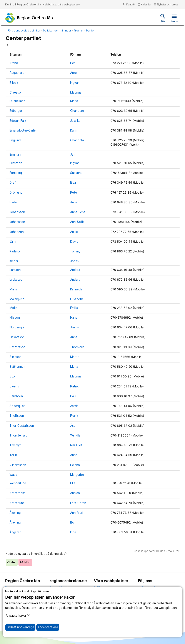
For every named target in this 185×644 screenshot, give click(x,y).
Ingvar (75, 83)
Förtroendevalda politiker (24, 30)
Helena (75, 465)
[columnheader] (36, 54)
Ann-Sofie (77, 222)
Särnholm (16, 396)
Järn (13, 242)
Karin (74, 130)
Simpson (16, 357)
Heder (14, 202)
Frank (74, 416)
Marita (75, 357)
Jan (73, 155)
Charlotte (77, 111)
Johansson (17, 212)
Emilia (74, 308)
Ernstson (16, 163)
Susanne (76, 173)
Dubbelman (17, 101)
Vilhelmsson (18, 465)
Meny (174, 18)
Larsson (15, 270)
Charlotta (77, 140)
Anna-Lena (78, 212)
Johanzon (17, 232)
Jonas (74, 261)
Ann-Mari (77, 513)
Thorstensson (19, 435)
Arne (73, 73)
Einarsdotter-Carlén (23, 130)
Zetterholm (17, 493)
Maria (74, 101)
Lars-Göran (78, 503)
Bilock (14, 83)
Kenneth (76, 289)
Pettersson (17, 347)
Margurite (77, 475)
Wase (13, 475)
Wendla (75, 435)
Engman (15, 155)
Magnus (76, 92)
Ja (11, 562)
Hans (74, 318)
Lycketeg (16, 280)
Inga (73, 532)
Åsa (73, 426)
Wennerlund (18, 483)
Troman (79, 30)
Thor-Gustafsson (22, 426)
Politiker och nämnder (57, 30)
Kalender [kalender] (144, 4)
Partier (90, 30)
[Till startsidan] (29, 18)
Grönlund (16, 193)
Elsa (73, 183)
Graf (13, 183)
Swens (14, 386)
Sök (163, 18)
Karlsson (16, 251)
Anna (74, 202)
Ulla (73, 483)
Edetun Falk (18, 121)
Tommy (75, 251)
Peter (74, 193)
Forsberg (16, 173)
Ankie (74, 232)
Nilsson (15, 318)
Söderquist (17, 406)
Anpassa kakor (18, 615)
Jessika (75, 121)
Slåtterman (17, 367)
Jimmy (75, 327)
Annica (75, 493)
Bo (72, 522)
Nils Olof (76, 445)
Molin (13, 308)
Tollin (13, 455)
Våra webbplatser (69, 4)
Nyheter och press (166, 4)
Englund (15, 140)
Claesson (16, 92)
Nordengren (18, 327)
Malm (13, 289)
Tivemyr (15, 445)
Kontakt (129, 4)
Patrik (74, 386)
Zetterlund (17, 503)
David (74, 242)
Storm (14, 376)
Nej (25, 562)
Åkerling (15, 513)
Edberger (16, 111)
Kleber (14, 261)
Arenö (14, 63)
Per (73, 63)
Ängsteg (15, 532)
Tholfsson (17, 416)
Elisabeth (77, 299)
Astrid (74, 406)
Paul (73, 396)
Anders (75, 270)
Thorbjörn (77, 347)
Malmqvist (17, 299)
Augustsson (18, 73)
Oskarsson (17, 337)
